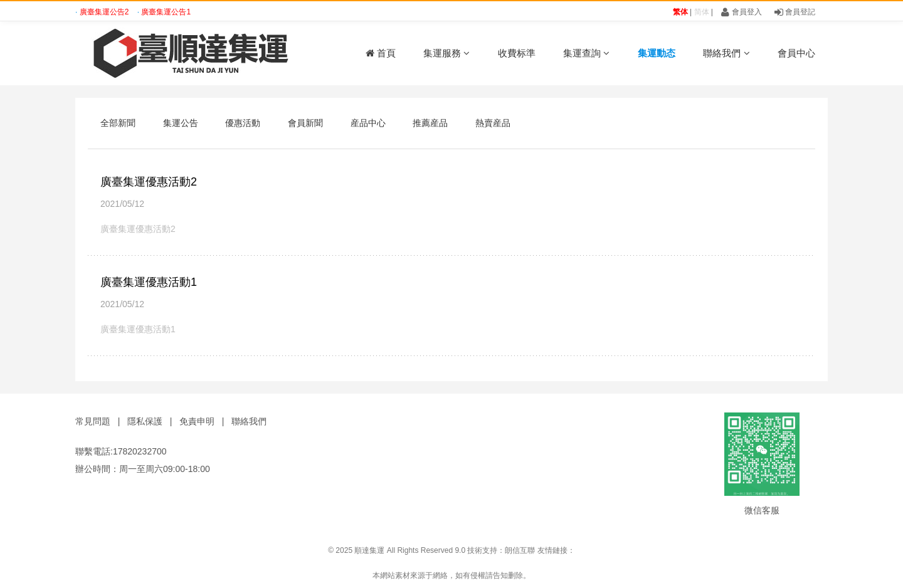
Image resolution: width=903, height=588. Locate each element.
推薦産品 (430, 123)
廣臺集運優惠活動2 (149, 182)
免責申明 (197, 421)
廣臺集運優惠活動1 (149, 282)
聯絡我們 (726, 53)
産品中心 (368, 123)
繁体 (680, 12)
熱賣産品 (493, 123)
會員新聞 (305, 123)
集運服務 (446, 53)
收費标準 (517, 53)
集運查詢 (586, 53)
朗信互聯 (520, 550)
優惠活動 (243, 123)
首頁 (381, 53)
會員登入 (741, 12)
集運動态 (657, 53)
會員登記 (795, 12)
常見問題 (93, 421)
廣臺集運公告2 (105, 12)
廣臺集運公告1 (166, 12)
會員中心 (796, 53)
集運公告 (181, 123)
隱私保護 (145, 421)
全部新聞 (118, 123)
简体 (702, 12)
